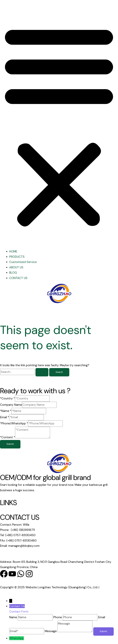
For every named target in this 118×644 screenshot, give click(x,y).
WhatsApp (17, 638)
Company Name (11, 405)
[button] (59, 126)
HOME (13, 251)
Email (5, 417)
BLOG (13, 273)
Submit (10, 444)
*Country (7, 398)
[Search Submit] (42, 372)
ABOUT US (16, 267)
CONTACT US (18, 278)
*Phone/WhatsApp (14, 423)
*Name (6, 411)
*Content (8, 437)
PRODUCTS (17, 257)
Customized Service (23, 262)
